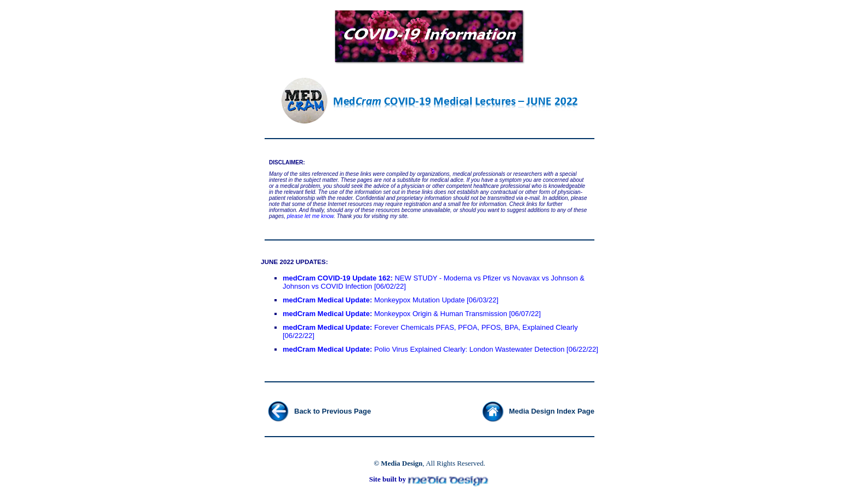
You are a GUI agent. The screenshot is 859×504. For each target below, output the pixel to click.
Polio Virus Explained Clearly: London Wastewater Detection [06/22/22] (440, 349)
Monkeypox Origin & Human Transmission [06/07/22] (412, 314)
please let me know (310, 216)
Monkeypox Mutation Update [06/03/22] (391, 300)
